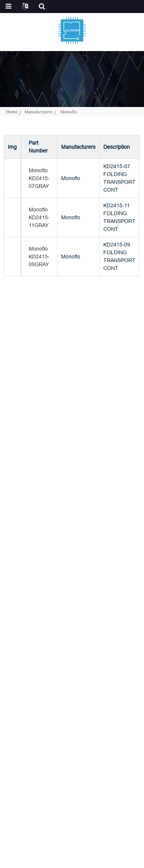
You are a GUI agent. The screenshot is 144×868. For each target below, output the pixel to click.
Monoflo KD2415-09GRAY (39, 257)
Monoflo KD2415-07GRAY (39, 178)
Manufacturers (38, 112)
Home (12, 112)
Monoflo (69, 112)
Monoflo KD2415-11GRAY (39, 217)
